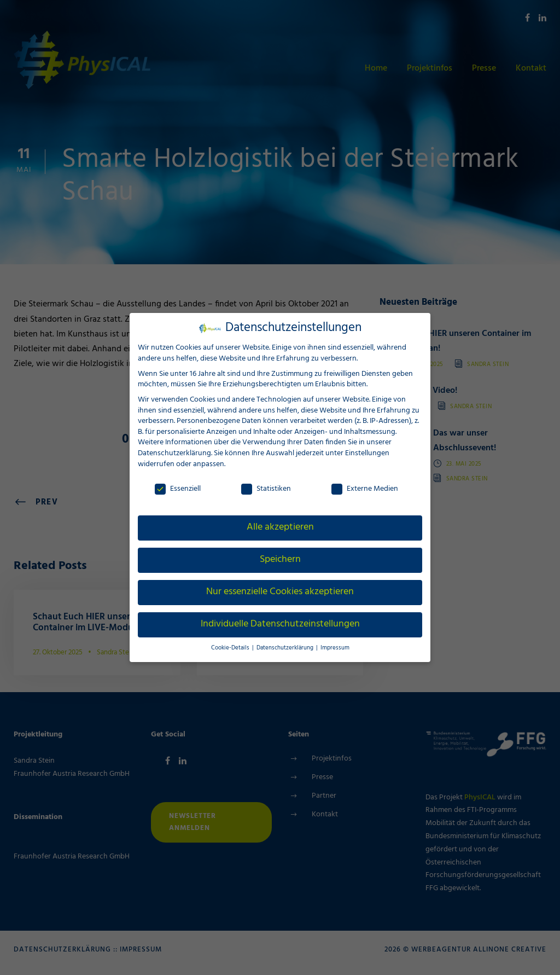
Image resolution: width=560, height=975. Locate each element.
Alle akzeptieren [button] (280, 527)
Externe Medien (365, 489)
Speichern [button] (280, 560)
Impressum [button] (331, 648)
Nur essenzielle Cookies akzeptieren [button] (280, 592)
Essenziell (177, 489)
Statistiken (266, 489)
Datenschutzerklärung (174, 453)
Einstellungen (367, 453)
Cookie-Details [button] (234, 648)
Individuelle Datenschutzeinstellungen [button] (280, 624)
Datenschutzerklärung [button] (285, 648)
